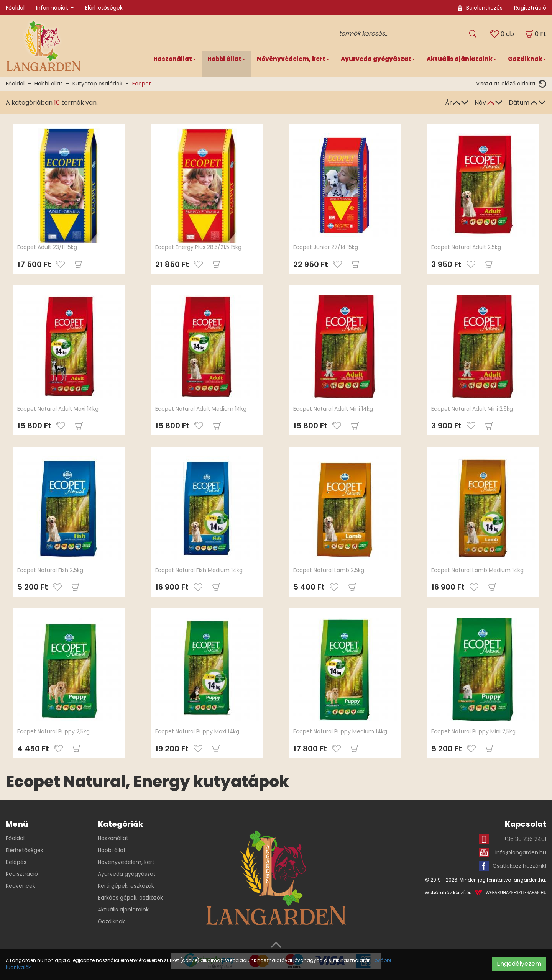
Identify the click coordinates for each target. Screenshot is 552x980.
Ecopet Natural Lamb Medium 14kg (477, 570)
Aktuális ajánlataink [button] (462, 59)
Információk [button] (55, 8)
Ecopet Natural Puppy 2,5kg (53, 731)
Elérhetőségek (104, 8)
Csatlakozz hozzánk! (513, 866)
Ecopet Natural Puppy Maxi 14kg (197, 731)
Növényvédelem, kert (126, 862)
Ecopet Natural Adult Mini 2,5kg (472, 409)
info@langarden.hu (513, 853)
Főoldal (15, 8)
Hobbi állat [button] (226, 59)
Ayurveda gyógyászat (127, 874)
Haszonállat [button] (175, 59)
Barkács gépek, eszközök (130, 898)
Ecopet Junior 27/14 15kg (326, 247)
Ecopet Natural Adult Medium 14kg (201, 409)
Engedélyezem (519, 964)
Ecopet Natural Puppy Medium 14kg (340, 731)
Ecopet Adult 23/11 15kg (47, 247)
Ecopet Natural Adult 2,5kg (466, 247)
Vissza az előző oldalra (511, 84)
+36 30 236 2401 (513, 839)
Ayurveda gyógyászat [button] (378, 59)
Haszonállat (113, 838)
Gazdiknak (111, 921)
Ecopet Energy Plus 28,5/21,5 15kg (198, 247)
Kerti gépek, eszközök (126, 886)
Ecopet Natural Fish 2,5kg (50, 570)
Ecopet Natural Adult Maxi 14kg (58, 409)
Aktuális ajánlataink (123, 910)
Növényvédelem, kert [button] (293, 59)
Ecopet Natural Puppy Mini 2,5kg (473, 731)
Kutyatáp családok (97, 84)
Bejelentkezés (480, 8)
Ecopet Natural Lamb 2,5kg (329, 570)
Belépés (16, 862)
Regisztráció (530, 8)
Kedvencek (21, 886)
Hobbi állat (48, 84)
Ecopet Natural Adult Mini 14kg (333, 409)
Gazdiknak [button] (527, 59)
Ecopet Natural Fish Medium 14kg (199, 570)
